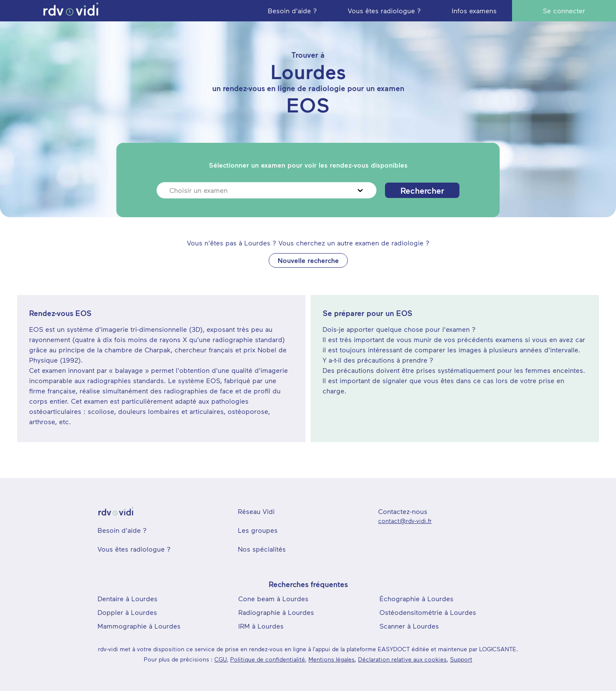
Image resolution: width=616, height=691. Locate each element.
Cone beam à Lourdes (273, 598)
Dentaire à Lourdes (127, 598)
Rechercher (422, 190)
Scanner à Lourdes (409, 626)
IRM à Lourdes (261, 626)
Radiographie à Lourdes (276, 612)
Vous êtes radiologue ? (134, 549)
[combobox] (170, 190)
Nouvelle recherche (308, 260)
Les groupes (258, 530)
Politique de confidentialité (268, 659)
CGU (221, 659)
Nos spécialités (262, 549)
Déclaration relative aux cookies (402, 659)
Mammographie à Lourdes (139, 626)
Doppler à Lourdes (127, 612)
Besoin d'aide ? (122, 530)
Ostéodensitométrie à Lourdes (428, 612)
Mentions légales (332, 659)
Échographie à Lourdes (416, 598)
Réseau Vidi (256, 511)
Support (461, 659)
